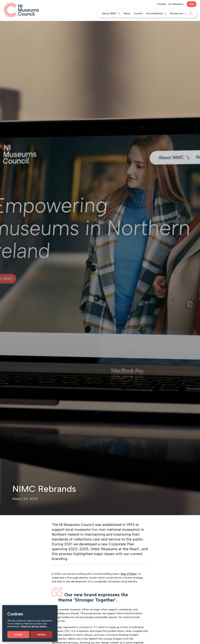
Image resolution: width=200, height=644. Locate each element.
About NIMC (111, 13)
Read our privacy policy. (34, 626)
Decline (41, 635)
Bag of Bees (129, 574)
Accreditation (156, 13)
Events (138, 13)
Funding (162, 4)
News (127, 13)
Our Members (176, 4)
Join (192, 4)
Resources (178, 13)
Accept (18, 635)
